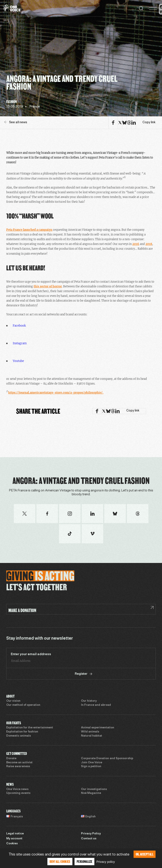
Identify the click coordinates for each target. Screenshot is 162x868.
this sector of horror (48, 286)
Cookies (12, 844)
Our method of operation (23, 705)
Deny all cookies (60, 861)
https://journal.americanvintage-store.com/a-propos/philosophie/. (56, 393)
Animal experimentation (98, 728)
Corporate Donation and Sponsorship (107, 759)
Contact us (89, 839)
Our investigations (94, 789)
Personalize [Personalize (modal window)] (84, 861)
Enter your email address (31, 654)
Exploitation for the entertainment (30, 728)
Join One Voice (92, 763)
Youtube (18, 361)
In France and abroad (96, 705)
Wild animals (90, 732)
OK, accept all (145, 854)
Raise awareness (18, 767)
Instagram (20, 343)
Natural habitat (92, 736)
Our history (89, 701)
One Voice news (17, 789)
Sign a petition (91, 767)
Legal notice (15, 834)
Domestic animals (19, 736)
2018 (149, 244)
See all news (16, 122)
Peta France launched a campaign (29, 230)
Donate (11, 759)
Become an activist (19, 763)
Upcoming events (18, 793)
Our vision (13, 701)
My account (14, 839)
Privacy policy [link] (106, 862)
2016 (136, 244)
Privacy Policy (91, 834)
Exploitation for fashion (22, 732)
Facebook (19, 326)
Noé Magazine (91, 793)
